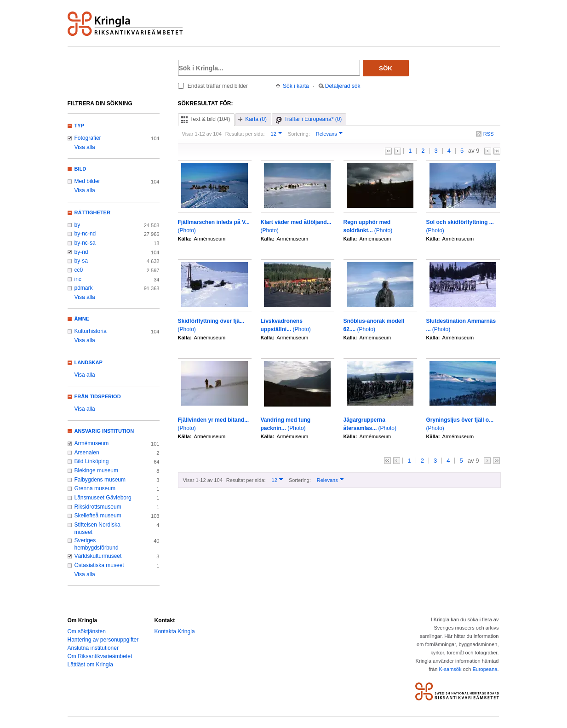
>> (497, 151)
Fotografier (88, 138)
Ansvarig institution (104, 431)
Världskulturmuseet (98, 556)
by (77, 225)
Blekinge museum (97, 470)
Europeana (485, 669)
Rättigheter (92, 212)
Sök (386, 68)
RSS (489, 134)
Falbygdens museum (100, 480)
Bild (80, 169)
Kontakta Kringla (175, 631)
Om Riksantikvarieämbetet (100, 656)
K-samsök (450, 669)
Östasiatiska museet (99, 565)
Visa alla (85, 147)
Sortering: (299, 134)
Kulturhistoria (91, 331)
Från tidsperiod (98, 396)
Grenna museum (95, 488)
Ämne (82, 319)
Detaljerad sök (343, 86)
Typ (79, 126)
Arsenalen (87, 453)
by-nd (81, 252)
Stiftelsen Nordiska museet (97, 528)
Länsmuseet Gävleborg (103, 498)
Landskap (89, 362)
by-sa (81, 261)
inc (78, 279)
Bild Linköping (92, 461)
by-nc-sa (85, 243)
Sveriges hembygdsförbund (97, 544)
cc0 (79, 270)
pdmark (84, 288)
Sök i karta (296, 86)
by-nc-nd (85, 234)
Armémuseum (92, 443)
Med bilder (87, 181)
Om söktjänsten (87, 631)
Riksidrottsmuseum (98, 507)
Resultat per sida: (245, 134)
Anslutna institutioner (93, 648)
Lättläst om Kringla (90, 665)
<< (388, 151)
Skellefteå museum (98, 516)
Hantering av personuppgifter (103, 640)
